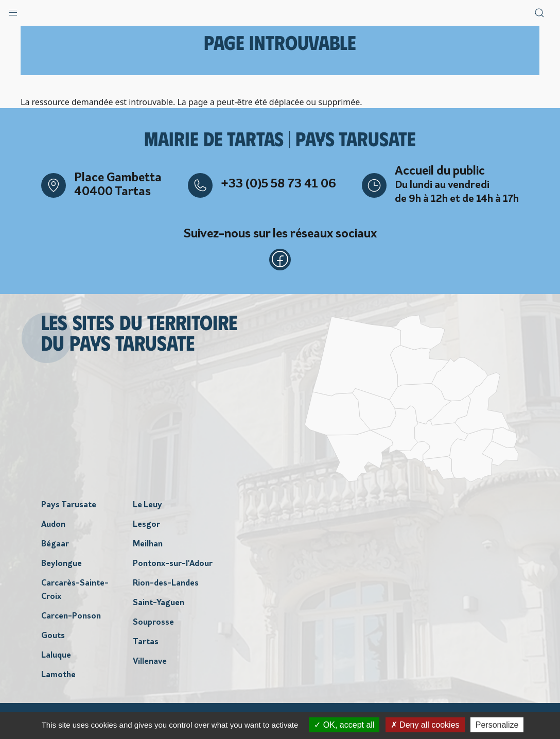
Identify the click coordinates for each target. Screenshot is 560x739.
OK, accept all (344, 725)
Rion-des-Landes (166, 587)
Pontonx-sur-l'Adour (173, 567)
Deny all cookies (425, 725)
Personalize (497, 725)
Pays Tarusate (69, 508)
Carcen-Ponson (71, 620)
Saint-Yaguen (159, 606)
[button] (13, 10)
